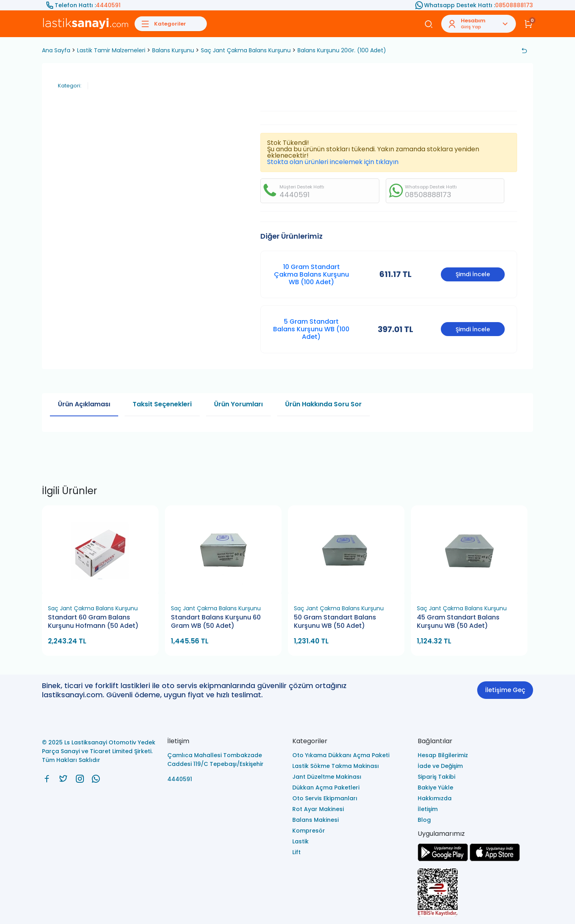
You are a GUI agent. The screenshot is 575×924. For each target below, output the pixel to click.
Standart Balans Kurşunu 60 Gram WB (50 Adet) (216, 622)
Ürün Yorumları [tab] (238, 404)
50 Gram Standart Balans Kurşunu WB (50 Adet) (335, 622)
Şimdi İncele (473, 274)
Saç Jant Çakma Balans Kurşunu (246, 50)
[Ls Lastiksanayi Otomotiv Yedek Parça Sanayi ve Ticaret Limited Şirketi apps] (495, 859)
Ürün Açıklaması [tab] (84, 404)
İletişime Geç (505, 690)
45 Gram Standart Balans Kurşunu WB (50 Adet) (458, 622)
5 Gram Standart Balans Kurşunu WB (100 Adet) (311, 329)
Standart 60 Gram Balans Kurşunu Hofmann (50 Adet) (93, 622)
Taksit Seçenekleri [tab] (162, 404)
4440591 (108, 5)
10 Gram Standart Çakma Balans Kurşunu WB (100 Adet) (311, 274)
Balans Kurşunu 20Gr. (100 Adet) (342, 50)
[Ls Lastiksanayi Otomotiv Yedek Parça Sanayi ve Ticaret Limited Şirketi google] (443, 859)
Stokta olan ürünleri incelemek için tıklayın (333, 162)
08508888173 (514, 5)
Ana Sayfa (56, 50)
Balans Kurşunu (173, 50)
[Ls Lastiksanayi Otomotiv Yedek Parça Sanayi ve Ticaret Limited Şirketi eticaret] (476, 893)
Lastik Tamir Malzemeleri (111, 50)
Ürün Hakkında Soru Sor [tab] (323, 404)
